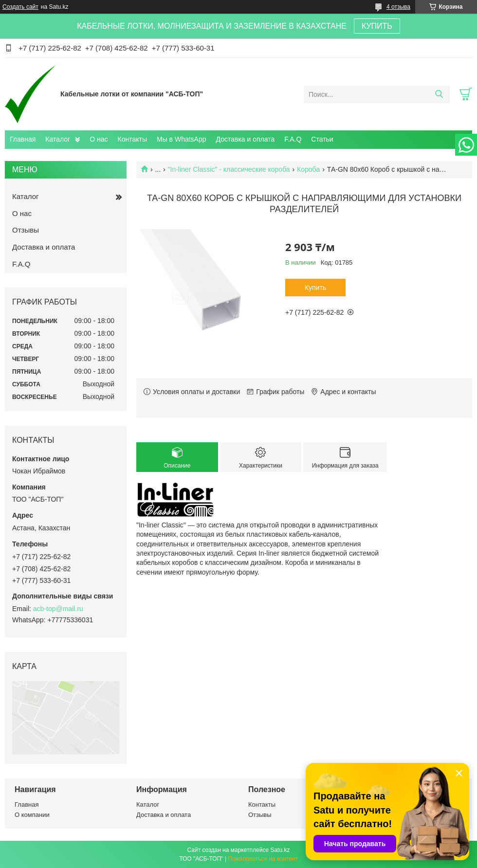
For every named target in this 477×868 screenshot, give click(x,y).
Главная (23, 139)
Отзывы (26, 230)
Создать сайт (20, 7)
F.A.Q (293, 139)
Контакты (132, 139)
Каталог (58, 139)
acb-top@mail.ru (58, 609)
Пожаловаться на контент (263, 859)
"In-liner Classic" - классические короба (229, 169)
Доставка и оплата (246, 139)
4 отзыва (398, 7)
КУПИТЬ (377, 26)
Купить (315, 288)
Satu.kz (280, 850)
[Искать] (439, 94)
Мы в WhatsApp (182, 139)
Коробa (308, 169)
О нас (99, 139)
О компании (32, 815)
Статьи (322, 139)
